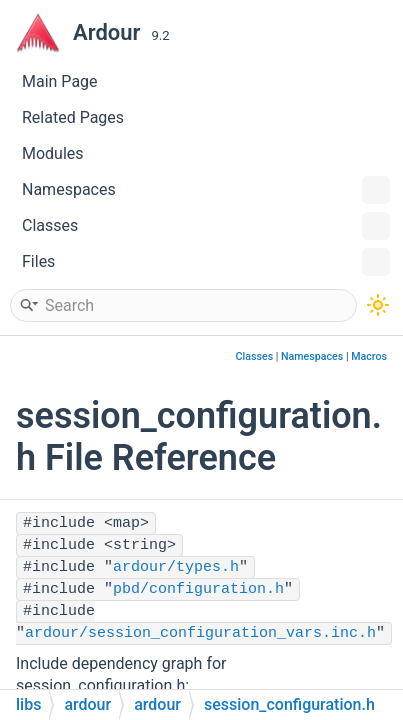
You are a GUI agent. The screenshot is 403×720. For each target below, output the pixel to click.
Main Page (60, 81)
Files (206, 262)
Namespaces (206, 190)
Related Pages (73, 117)
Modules (53, 153)
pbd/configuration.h (198, 589)
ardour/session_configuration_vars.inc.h (200, 633)
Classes (206, 226)
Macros (369, 356)
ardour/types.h (176, 567)
